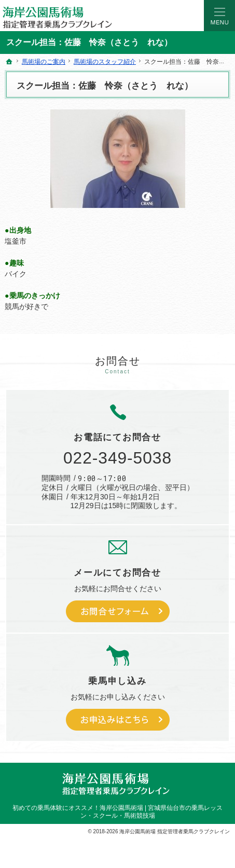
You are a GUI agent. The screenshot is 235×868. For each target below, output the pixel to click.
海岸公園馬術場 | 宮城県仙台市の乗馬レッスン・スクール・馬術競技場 (152, 812)
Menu (219, 16)
